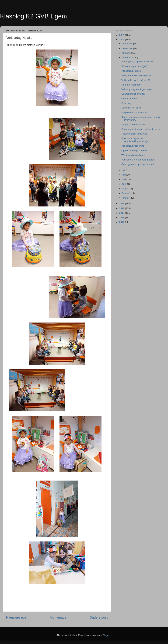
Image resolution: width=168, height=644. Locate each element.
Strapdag (126, 103)
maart (125, 189)
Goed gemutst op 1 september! (138, 164)
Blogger (107, 635)
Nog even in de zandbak (134, 112)
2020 (122, 40)
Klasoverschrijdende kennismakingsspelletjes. (136, 140)
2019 (122, 204)
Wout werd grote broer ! (134, 155)
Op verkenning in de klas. (135, 150)
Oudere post (99, 617)
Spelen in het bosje (132, 108)
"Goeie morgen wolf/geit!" (135, 66)
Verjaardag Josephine (133, 146)
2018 (122, 208)
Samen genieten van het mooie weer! (141, 129)
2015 (122, 222)
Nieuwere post (17, 617)
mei (124, 179)
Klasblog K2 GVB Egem (33, 16)
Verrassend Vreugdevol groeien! (138, 160)
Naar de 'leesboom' (132, 85)
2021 (122, 35)
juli (124, 170)
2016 (122, 217)
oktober (126, 53)
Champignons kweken (133, 94)
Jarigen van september (133, 125)
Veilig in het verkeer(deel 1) (136, 80)
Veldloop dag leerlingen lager (137, 89)
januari (126, 198)
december (128, 44)
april (125, 184)
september (128, 57)
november (128, 48)
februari (126, 193)
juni (124, 175)
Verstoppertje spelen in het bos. (138, 62)
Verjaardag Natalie (131, 71)
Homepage (58, 617)
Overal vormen (129, 99)
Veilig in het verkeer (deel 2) (136, 75)
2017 (122, 213)
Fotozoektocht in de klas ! (135, 134)
